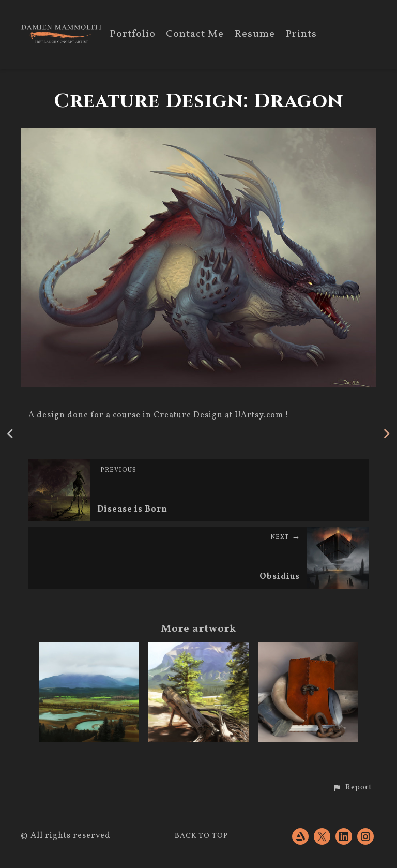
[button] (352, 788)
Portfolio (133, 35)
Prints (301, 35)
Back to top (201, 836)
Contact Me (195, 35)
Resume (255, 35)
